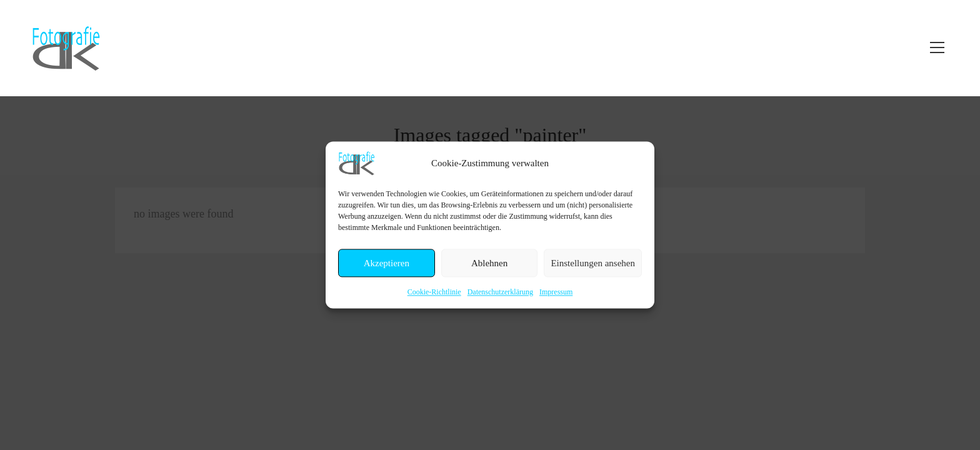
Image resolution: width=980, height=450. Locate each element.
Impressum (556, 292)
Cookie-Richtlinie (434, 292)
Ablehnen (489, 263)
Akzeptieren (387, 263)
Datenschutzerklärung (500, 292)
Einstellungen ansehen (593, 263)
